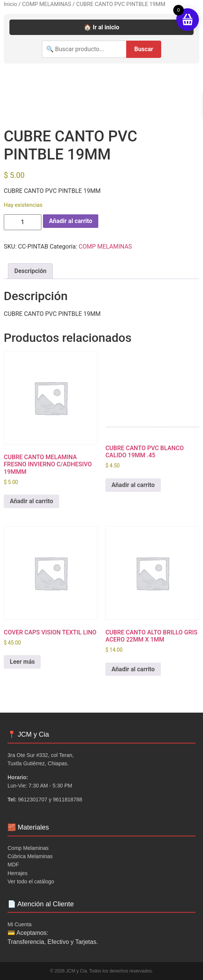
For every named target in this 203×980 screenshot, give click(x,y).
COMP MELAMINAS (47, 4)
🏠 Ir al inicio (101, 27)
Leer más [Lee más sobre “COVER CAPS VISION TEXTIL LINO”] (22, 662)
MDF (13, 865)
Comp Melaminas (28, 848)
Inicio (10, 4)
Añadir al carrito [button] (31, 501)
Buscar (143, 49)
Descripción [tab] (30, 271)
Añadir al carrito (71, 221)
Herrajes (18, 873)
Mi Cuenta (20, 924)
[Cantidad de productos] (23, 222)
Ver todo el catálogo (31, 881)
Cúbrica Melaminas (30, 856)
